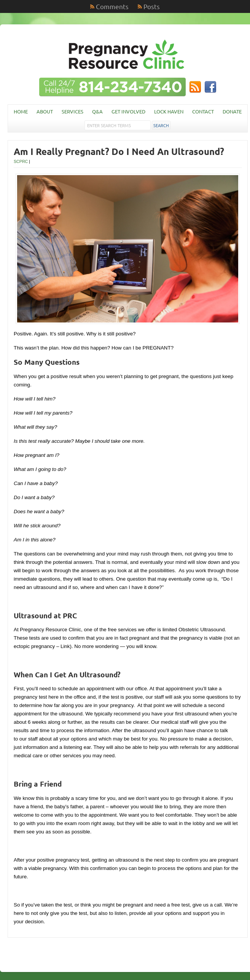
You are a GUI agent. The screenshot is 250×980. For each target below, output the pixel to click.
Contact (203, 111)
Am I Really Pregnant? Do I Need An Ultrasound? (119, 151)
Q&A (97, 111)
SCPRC (21, 161)
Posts (152, 6)
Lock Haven (169, 111)
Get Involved (128, 111)
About (45, 111)
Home (21, 111)
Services (72, 111)
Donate (232, 111)
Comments (112, 6)
